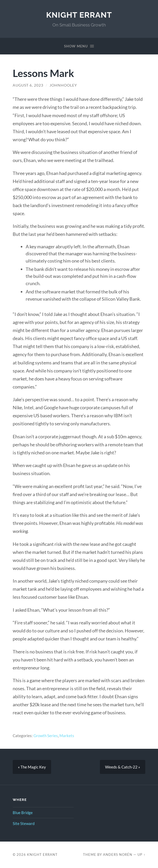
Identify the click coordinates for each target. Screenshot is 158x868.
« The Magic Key (32, 767)
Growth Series (46, 736)
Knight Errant (79, 15)
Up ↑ (141, 855)
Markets (67, 736)
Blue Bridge (23, 813)
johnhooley (63, 85)
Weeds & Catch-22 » (123, 767)
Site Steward (24, 823)
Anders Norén (118, 855)
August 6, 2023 (28, 85)
